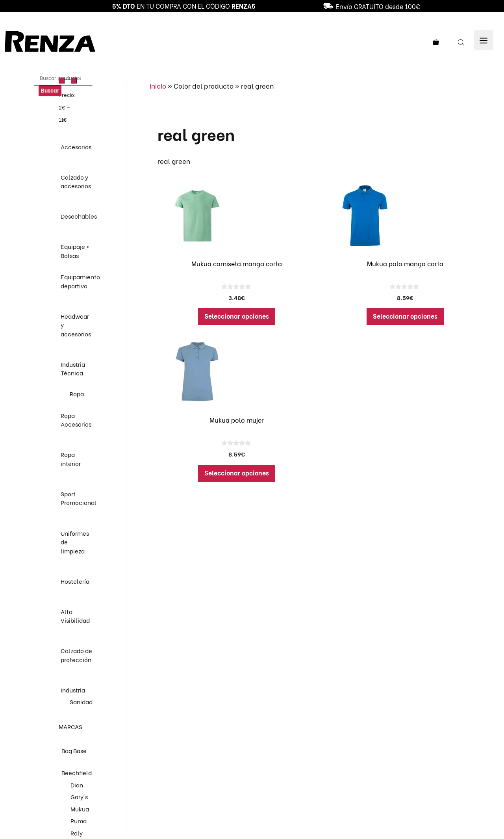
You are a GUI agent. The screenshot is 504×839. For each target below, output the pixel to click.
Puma (79, 820)
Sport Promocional (79, 498)
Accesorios (76, 147)
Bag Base (74, 750)
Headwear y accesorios (76, 325)
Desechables (79, 216)
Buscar (50, 90)
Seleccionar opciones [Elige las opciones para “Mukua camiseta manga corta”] (237, 316)
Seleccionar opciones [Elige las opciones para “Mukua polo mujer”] (237, 472)
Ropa (77, 394)
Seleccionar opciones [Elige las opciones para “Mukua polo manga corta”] (405, 316)
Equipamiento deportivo (80, 281)
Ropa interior (71, 459)
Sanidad (81, 702)
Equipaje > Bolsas (75, 251)
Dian (77, 785)
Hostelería (75, 581)
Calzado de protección (76, 655)
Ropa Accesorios (76, 420)
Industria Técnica (73, 368)
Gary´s (79, 796)
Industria (73, 690)
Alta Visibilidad (75, 616)
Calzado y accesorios (76, 181)
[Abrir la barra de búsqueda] (462, 42)
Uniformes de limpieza (75, 542)
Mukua (80, 809)
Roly (77, 833)
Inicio (158, 86)
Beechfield (77, 772)
